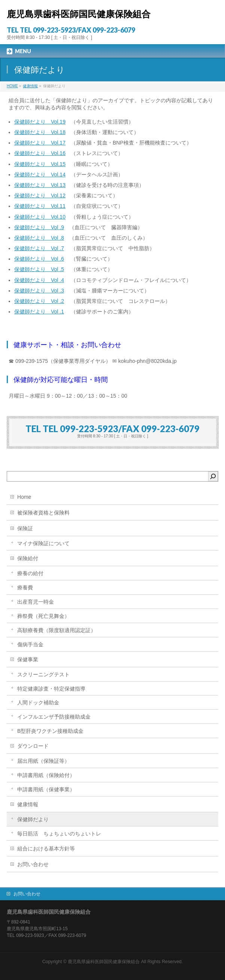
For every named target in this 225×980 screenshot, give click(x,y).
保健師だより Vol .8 (39, 238)
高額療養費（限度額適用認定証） (57, 630)
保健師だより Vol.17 (40, 143)
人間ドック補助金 (38, 703)
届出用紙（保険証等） (43, 761)
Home (24, 497)
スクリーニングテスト (43, 674)
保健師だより (33, 819)
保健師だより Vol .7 (39, 248)
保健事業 (28, 659)
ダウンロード (33, 746)
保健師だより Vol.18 (40, 132)
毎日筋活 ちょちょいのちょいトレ (59, 834)
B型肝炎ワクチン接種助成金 (50, 731)
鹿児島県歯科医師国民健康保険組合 (79, 14)
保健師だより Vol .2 (39, 301)
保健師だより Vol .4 (39, 280)
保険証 (25, 528)
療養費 (25, 588)
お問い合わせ (33, 864)
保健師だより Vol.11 (40, 206)
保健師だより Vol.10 (40, 217)
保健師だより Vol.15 (40, 164)
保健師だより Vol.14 (40, 175)
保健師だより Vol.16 (40, 153)
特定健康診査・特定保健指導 (51, 689)
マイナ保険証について (43, 543)
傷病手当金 (30, 644)
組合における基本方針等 (46, 849)
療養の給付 (30, 573)
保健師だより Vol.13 (40, 185)
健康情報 (28, 804)
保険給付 (28, 558)
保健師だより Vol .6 (39, 259)
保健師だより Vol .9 (39, 227)
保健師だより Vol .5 (39, 269)
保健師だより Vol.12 (40, 195)
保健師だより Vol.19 (40, 122)
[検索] (213, 476)
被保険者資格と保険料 (43, 513)
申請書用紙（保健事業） (46, 789)
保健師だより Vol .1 (39, 312)
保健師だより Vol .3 (39, 291)
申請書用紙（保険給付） (46, 775)
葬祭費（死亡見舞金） (43, 616)
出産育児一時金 (36, 602)
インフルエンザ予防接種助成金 (54, 717)
